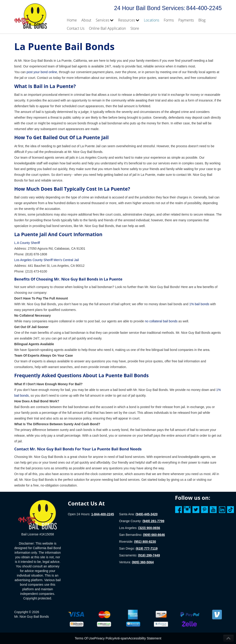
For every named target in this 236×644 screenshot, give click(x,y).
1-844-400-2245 (103, 514)
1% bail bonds (199, 304)
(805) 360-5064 (143, 562)
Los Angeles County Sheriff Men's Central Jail (47, 260)
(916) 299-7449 (149, 555)
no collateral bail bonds (161, 321)
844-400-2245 (204, 8)
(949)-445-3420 (147, 514)
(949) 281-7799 (153, 521)
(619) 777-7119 (147, 548)
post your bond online (42, 72)
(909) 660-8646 (154, 535)
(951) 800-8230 (145, 542)
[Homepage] (38, 514)
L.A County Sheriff (27, 243)
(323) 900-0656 (149, 528)
